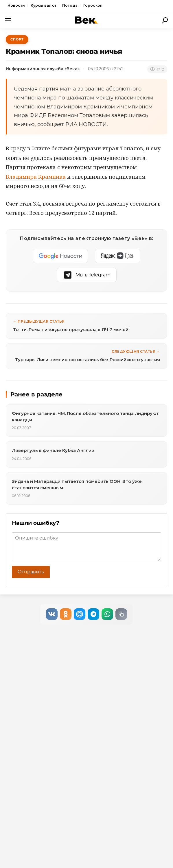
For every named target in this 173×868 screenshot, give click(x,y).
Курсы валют (44, 5)
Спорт (17, 39)
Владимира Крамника (36, 177)
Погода (70, 5)
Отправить (31, 572)
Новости (16, 5)
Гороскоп (93, 5)
